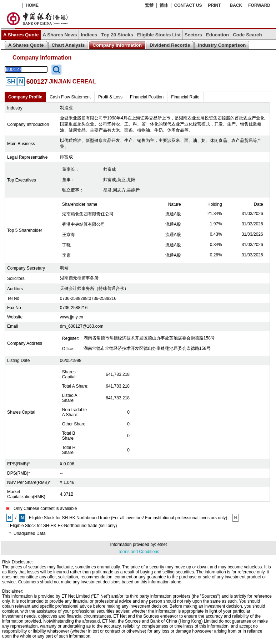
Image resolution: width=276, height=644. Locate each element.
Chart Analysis (68, 45)
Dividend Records (170, 45)
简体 (164, 5)
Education (217, 35)
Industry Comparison (222, 45)
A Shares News (60, 35)
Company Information (117, 45)
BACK (236, 5)
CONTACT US (188, 5)
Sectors (193, 35)
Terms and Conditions (139, 552)
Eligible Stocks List (159, 35)
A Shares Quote (21, 35)
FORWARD (259, 5)
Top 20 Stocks (117, 35)
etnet (162, 545)
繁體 (149, 5)
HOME (32, 5)
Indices (89, 35)
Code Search (247, 35)
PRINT (215, 5)
